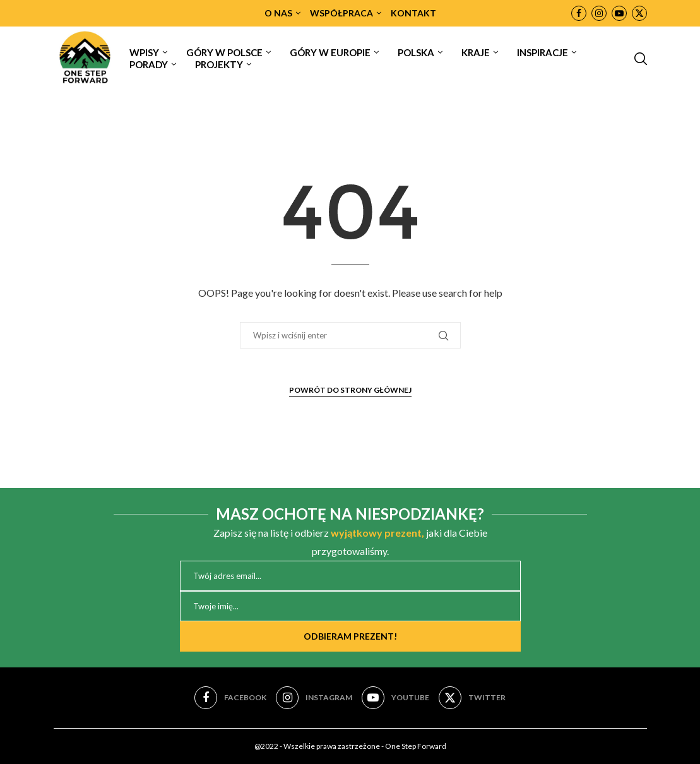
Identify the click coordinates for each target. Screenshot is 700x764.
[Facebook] (579, 13)
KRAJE (476, 52)
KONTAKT (413, 13)
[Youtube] (619, 13)
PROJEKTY (219, 64)
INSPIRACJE (543, 52)
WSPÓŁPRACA (341, 13)
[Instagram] (599, 13)
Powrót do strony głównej (350, 390)
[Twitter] (639, 13)
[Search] (641, 59)
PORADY (149, 64)
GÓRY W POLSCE (224, 52)
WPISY (144, 52)
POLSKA (416, 52)
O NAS (278, 13)
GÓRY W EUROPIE (330, 52)
